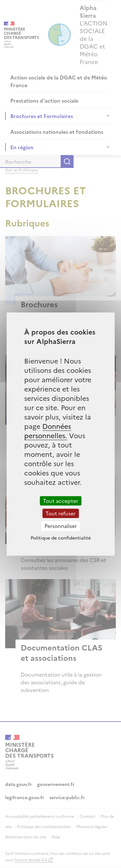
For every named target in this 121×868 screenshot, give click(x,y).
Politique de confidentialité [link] (61, 538)
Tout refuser (60, 513)
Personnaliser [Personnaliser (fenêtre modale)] (61, 526)
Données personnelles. (48, 430)
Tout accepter (60, 501)
